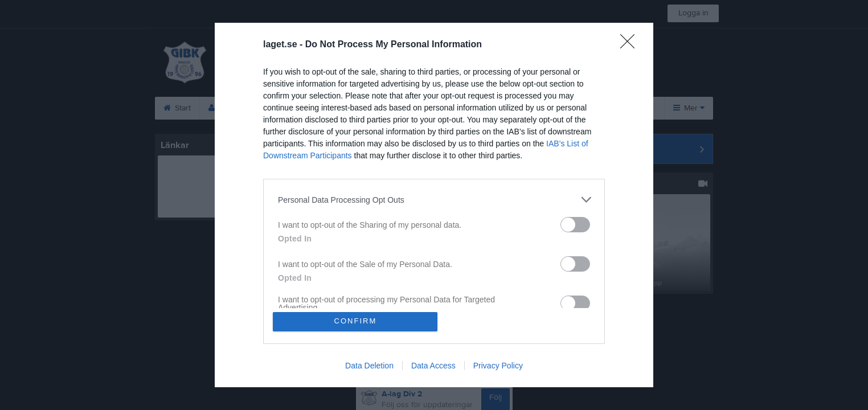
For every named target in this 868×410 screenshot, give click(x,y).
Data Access (433, 366)
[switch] (575, 225)
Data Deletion (369, 366)
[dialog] (434, 205)
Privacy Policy (498, 366)
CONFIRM (356, 321)
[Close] (631, 45)
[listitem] (434, 200)
